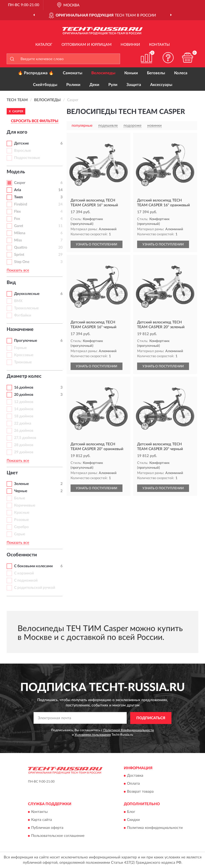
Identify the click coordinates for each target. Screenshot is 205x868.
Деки (94, 85)
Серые (20, 534)
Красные (22, 513)
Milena (20, 233)
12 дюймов (24, 402)
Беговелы (156, 73)
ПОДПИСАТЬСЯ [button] (151, 718)
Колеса (181, 73)
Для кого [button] (17, 132)
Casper (20, 183)
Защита (134, 85)
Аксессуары (161, 85)
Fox (17, 219)
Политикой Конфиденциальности (129, 730)
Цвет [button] (12, 473)
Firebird (21, 204)
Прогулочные (26, 341)
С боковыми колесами (33, 566)
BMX (18, 301)
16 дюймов (24, 388)
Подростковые (27, 158)
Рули (113, 85)
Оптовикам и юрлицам (87, 45)
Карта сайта (42, 820)
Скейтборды (45, 85)
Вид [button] (11, 283)
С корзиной (24, 573)
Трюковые (23, 362)
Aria (18, 190)
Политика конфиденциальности (155, 828)
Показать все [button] (18, 270)
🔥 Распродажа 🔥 (36, 73)
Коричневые (25, 505)
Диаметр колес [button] (24, 376)
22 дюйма (23, 423)
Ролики (73, 85)
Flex (17, 212)
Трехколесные (26, 308)
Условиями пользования (93, 735)
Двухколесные (27, 294)
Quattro (21, 248)
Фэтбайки (23, 315)
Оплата (133, 784)
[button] (168, 58)
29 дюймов (24, 452)
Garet (19, 226)
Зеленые (21, 484)
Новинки (130, 45)
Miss (18, 240)
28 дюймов (24, 445)
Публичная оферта (47, 828)
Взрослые (22, 151)
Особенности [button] (22, 555)
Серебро (21, 527)
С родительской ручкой (35, 588)
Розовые (21, 520)
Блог (131, 812)
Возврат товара (140, 792)
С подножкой (26, 581)
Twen (19, 197)
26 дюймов (24, 431)
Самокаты (73, 73)
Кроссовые (24, 355)
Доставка (135, 776)
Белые (20, 498)
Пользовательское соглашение (58, 836)
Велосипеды (103, 73)
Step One (22, 262)
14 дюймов (24, 409)
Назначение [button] (20, 330)
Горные (20, 348)
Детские (21, 143)
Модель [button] (16, 172)
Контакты (159, 45)
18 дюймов (24, 416)
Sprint (19, 255)
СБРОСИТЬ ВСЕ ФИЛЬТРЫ (35, 121)
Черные (21, 491)
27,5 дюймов (25, 438)
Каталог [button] (44, 45)
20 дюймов (24, 395)
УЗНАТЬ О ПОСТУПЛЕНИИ (97, 244)
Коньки (131, 73)
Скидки (133, 820)
